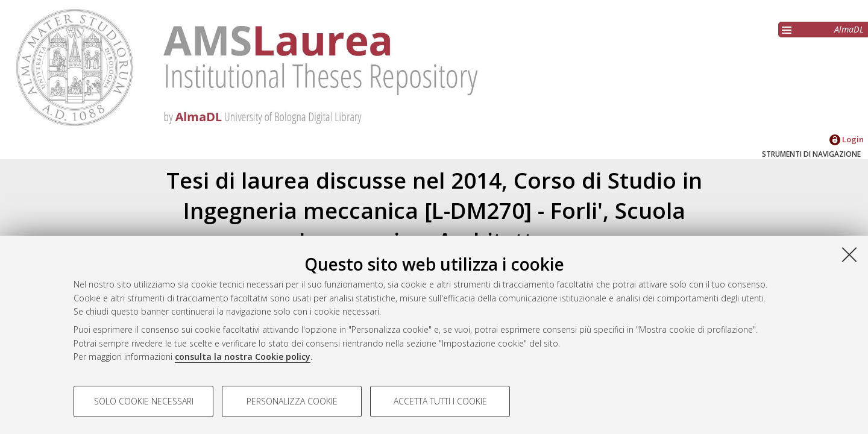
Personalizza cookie (292, 401)
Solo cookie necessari (144, 401)
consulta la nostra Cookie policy (243, 357)
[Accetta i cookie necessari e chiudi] (849, 254)
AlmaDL (849, 29)
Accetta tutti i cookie (440, 401)
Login (847, 139)
